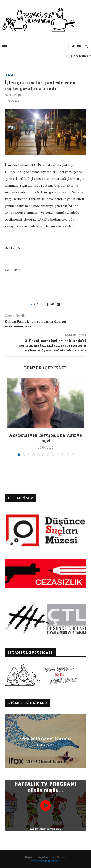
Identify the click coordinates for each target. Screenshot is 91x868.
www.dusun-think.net (45, 861)
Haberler (10, 75)
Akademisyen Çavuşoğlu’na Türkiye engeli (45, 438)
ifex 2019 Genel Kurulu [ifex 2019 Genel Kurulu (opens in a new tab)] (45, 739)
